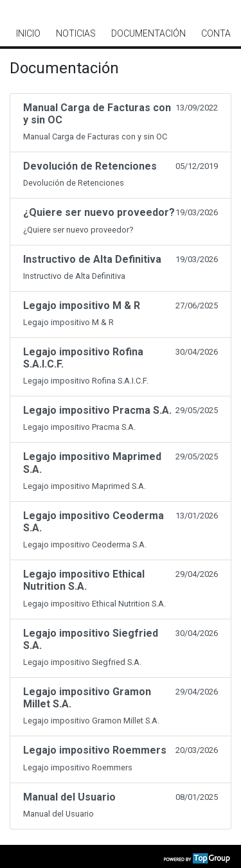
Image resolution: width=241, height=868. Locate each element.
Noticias (76, 33)
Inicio (28, 33)
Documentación (148, 33)
